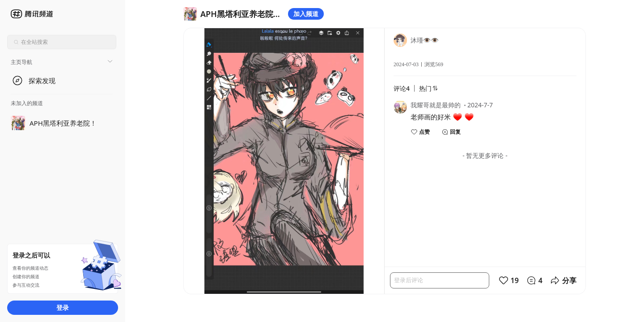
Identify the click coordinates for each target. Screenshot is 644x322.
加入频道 (306, 14)
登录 (63, 307)
